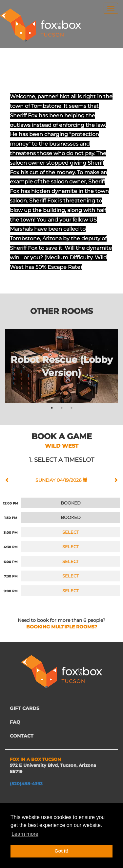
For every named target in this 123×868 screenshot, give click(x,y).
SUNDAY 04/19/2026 (61, 480)
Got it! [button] (61, 851)
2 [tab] (62, 408)
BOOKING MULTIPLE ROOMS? (62, 627)
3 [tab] (72, 408)
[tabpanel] (61, 366)
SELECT (71, 532)
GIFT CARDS (25, 708)
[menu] (111, 8)
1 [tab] (52, 408)
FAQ (15, 722)
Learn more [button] (25, 834)
